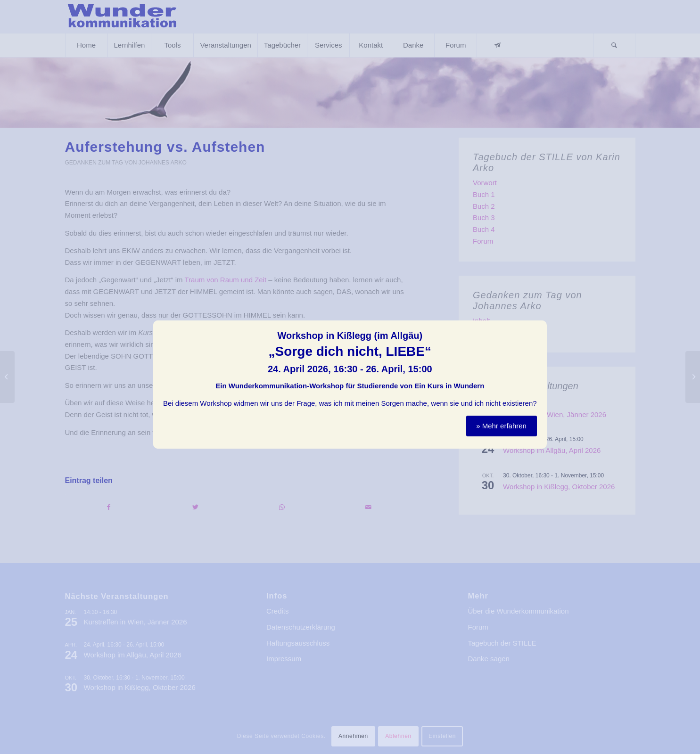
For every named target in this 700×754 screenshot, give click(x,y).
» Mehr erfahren (501, 422)
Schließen (540, 323)
